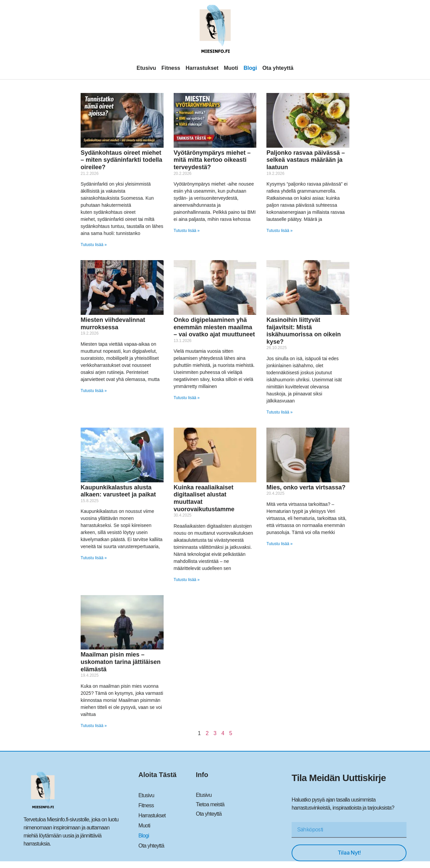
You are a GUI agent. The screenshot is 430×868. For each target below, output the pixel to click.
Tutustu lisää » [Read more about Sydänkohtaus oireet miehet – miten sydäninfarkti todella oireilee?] (94, 245)
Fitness (171, 68)
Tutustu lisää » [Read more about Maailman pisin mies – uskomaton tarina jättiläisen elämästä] (94, 726)
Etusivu (146, 68)
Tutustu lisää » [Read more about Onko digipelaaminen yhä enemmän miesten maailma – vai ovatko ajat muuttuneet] (187, 398)
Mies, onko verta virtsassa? (306, 487)
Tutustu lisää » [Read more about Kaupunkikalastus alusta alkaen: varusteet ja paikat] (94, 558)
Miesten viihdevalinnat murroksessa (113, 324)
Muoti (231, 68)
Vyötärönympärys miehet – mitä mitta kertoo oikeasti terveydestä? (212, 160)
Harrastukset (202, 68)
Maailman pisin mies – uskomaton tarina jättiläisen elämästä (121, 662)
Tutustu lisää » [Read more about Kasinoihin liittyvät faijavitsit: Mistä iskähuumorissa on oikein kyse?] (279, 412)
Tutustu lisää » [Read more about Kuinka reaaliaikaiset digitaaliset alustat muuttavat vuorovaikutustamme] (187, 580)
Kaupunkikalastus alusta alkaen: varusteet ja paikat (118, 491)
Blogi (250, 68)
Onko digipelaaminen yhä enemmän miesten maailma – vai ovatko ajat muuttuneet (214, 327)
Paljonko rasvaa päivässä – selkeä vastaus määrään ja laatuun (306, 160)
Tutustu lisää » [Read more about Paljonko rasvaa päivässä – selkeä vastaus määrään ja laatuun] (279, 231)
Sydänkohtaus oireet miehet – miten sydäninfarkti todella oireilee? (121, 160)
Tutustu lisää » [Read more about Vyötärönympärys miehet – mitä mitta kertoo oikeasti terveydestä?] (187, 231)
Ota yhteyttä (278, 68)
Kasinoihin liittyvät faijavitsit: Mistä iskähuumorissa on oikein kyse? (304, 331)
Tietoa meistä (210, 804)
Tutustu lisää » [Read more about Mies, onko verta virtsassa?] (279, 544)
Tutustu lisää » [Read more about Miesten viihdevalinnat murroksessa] (94, 391)
